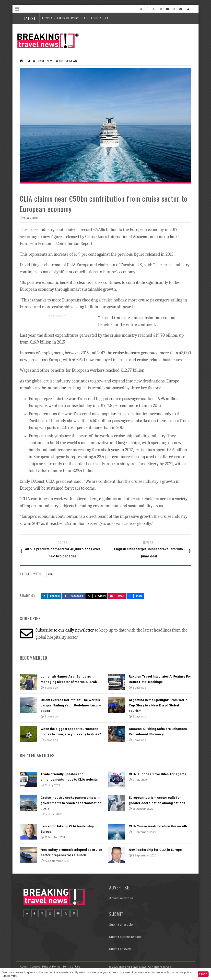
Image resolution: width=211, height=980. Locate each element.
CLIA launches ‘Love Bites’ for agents (157, 774)
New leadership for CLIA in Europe (155, 850)
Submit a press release (125, 937)
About (24, 967)
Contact (35, 967)
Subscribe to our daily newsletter (65, 630)
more (135, 596)
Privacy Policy (51, 967)
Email (117, 596)
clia (50, 574)
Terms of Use (71, 967)
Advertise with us (121, 898)
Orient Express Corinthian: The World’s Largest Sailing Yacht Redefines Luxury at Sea (71, 705)
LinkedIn (51, 596)
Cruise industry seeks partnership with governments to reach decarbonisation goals (71, 803)
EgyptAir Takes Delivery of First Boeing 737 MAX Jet (82, 18)
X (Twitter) (96, 596)
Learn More (10, 976)
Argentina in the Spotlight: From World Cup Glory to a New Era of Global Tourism (158, 705)
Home (27, 61)
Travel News (45, 61)
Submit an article (121, 925)
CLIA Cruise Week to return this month (158, 826)
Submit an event (120, 949)
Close (203, 974)
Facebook (74, 596)
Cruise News (68, 61)
